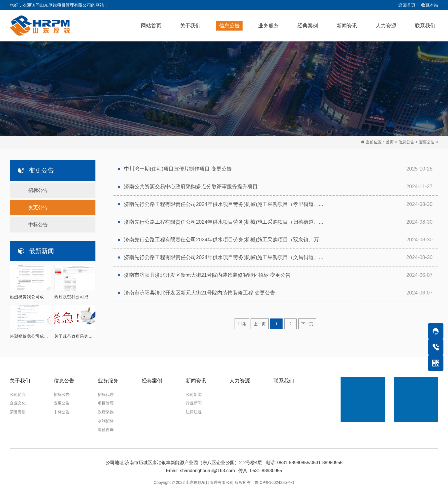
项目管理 (106, 402)
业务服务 (108, 380)
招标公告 (38, 190)
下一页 (309, 323)
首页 (390, 141)
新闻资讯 (196, 380)
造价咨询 (106, 428)
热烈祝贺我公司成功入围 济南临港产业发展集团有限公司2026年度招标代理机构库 (30, 335)
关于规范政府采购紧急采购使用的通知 (75, 335)
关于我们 (20, 380)
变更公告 (427, 141)
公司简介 (18, 393)
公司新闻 (194, 393)
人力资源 (240, 380)
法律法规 (194, 411)
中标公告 (38, 224)
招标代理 (106, 393)
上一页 (259, 323)
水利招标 (106, 420)
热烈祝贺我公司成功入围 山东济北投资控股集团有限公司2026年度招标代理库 (30, 296)
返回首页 (407, 5)
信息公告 (406, 141)
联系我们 (284, 380)
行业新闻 (194, 402)
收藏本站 (430, 5)
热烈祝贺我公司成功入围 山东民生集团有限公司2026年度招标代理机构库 (75, 296)
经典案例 (152, 380)
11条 (240, 323)
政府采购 (106, 411)
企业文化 (18, 402)
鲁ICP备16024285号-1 (275, 481)
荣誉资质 (18, 411)
